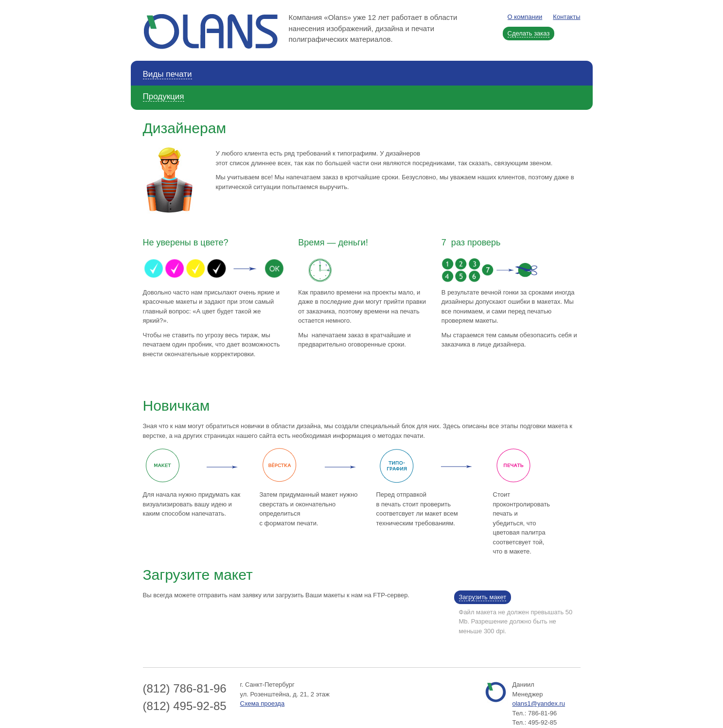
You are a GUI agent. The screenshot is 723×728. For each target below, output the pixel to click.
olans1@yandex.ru (539, 703)
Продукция (164, 96)
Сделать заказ (529, 33)
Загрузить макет (483, 597)
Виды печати (168, 74)
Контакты (566, 17)
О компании (525, 17)
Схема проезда (263, 703)
